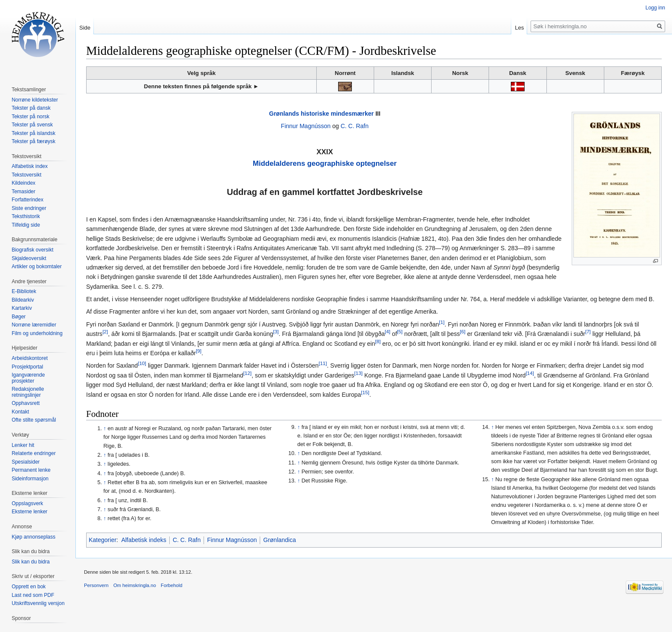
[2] (105, 332)
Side (85, 28)
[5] (400, 332)
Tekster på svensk (32, 125)
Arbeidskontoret (30, 358)
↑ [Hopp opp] (105, 428)
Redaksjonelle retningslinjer (28, 392)
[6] (463, 332)
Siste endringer (29, 208)
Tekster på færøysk (33, 141)
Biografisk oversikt (32, 250)
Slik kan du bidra (31, 562)
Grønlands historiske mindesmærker (321, 114)
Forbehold (171, 585)
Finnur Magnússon (306, 126)
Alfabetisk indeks (144, 540)
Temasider (23, 192)
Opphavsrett (25, 403)
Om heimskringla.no (134, 585)
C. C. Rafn (355, 126)
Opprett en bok (28, 587)
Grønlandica (279, 540)
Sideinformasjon (30, 479)
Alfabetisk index (30, 166)
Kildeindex (23, 183)
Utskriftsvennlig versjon (38, 603)
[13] (358, 373)
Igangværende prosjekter (28, 378)
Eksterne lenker (29, 512)
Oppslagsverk (27, 503)
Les (519, 28)
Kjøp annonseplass (33, 537)
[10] (142, 364)
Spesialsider (25, 462)
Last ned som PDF (33, 595)
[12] (247, 373)
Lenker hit (23, 445)
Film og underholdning (37, 333)
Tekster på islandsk (33, 133)
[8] (378, 341)
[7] (588, 332)
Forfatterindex (27, 200)
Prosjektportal (27, 367)
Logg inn (655, 8)
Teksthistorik (26, 216)
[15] (365, 392)
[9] (199, 351)
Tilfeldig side (26, 225)
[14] (530, 373)
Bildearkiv (23, 300)
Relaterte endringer (34, 453)
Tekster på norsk (30, 117)
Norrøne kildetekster (35, 100)
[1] (442, 322)
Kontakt (20, 412)
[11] (322, 364)
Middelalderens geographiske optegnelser (325, 163)
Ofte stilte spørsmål (34, 420)
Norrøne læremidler (34, 325)
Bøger (19, 317)
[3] (276, 332)
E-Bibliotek (24, 291)
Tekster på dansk (31, 108)
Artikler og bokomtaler (37, 267)
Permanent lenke (31, 470)
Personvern (96, 585)
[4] (388, 332)
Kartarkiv (22, 308)
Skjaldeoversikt (29, 258)
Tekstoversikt (26, 175)
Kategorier (103, 540)
